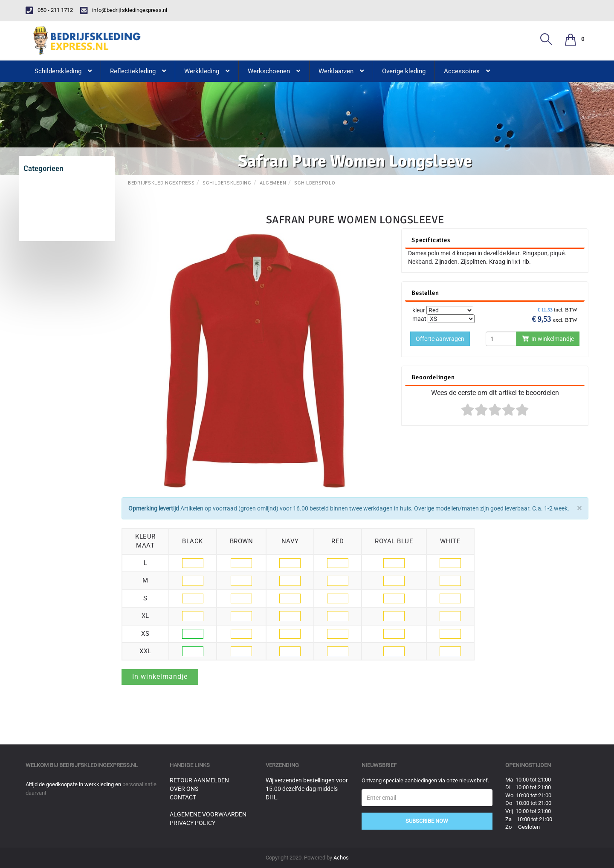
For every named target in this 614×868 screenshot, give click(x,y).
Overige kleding (404, 71)
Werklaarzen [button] (341, 71)
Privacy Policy (193, 823)
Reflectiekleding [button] (138, 71)
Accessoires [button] (467, 71)
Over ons (184, 789)
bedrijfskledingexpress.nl (98, 765)
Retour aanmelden (199, 780)
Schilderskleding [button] (63, 71)
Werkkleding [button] (207, 71)
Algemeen (273, 183)
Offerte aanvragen (440, 339)
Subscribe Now (427, 821)
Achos (341, 858)
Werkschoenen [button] (274, 71)
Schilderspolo (315, 183)
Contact (183, 797)
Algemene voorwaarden (208, 814)
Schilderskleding (227, 183)
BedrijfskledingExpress (161, 183)
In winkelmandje (548, 339)
